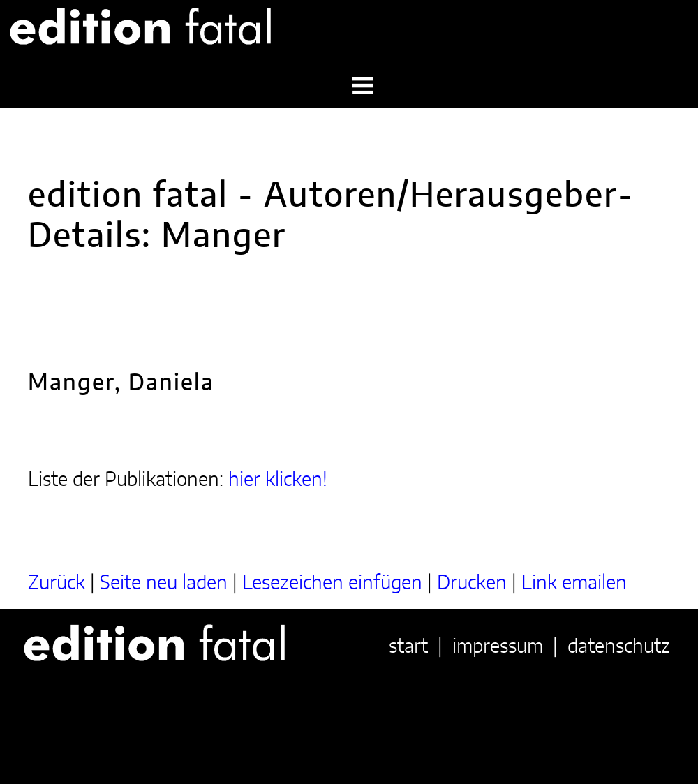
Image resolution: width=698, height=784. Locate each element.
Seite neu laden (164, 584)
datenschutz (619, 647)
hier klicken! (278, 480)
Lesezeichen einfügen (332, 584)
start (408, 647)
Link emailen (574, 584)
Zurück (57, 584)
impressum (498, 647)
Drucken (472, 584)
